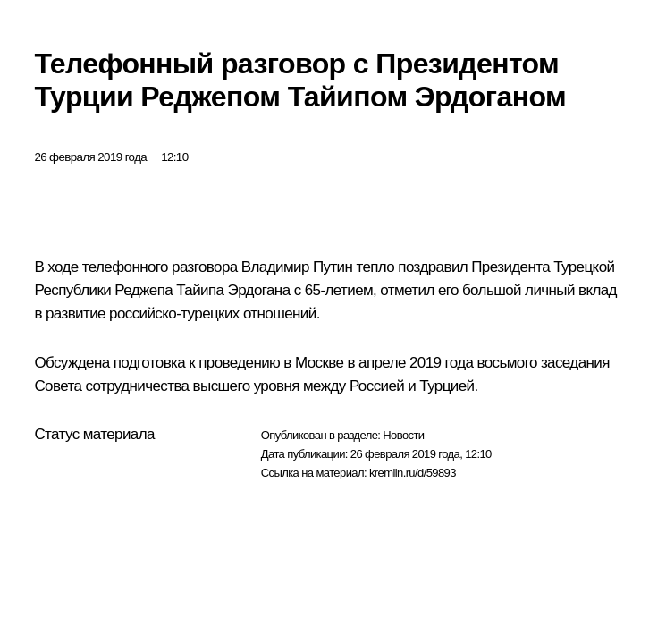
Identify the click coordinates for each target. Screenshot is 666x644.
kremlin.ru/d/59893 (413, 473)
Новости (403, 435)
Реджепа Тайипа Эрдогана (202, 290)
